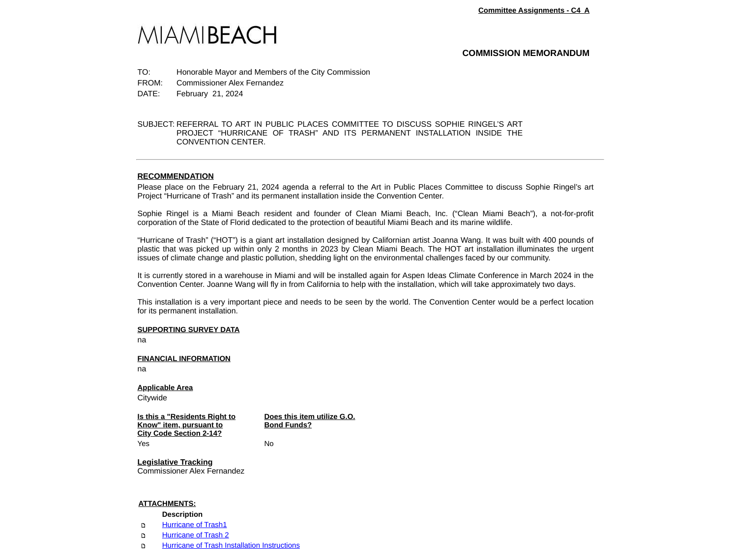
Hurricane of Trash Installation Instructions (231, 546)
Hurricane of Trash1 (195, 525)
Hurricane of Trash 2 (196, 535)
